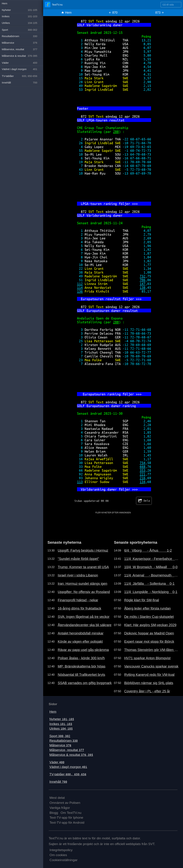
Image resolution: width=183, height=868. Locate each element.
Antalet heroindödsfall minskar (81, 633)
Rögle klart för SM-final (141, 600)
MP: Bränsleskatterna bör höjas (81, 666)
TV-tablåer (68, 774)
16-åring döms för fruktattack (79, 608)
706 (143, 280)
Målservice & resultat (71, 755)
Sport (60, 736)
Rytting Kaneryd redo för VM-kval (149, 675)
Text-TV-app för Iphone (66, 818)
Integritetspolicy (61, 850)
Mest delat (57, 798)
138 (143, 287)
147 (143, 284)
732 (143, 276)
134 (143, 482)
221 (143, 474)
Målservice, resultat (67, 750)
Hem (66, 13)
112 (80, 284)
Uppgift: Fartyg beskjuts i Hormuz (83, 550)
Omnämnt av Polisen (65, 803)
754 (143, 463)
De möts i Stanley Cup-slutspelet (149, 617)
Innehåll (58, 782)
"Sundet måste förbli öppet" (78, 559)
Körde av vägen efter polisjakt (80, 642)
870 (113, 13)
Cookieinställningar (64, 860)
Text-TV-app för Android (67, 823)
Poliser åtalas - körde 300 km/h (81, 658)
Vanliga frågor (60, 808)
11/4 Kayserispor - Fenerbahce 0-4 (151, 559)
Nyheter (62, 719)
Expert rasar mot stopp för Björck (149, 642)
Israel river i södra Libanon (78, 575)
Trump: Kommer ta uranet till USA (83, 567)
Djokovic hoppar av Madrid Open (149, 633)
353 (143, 470)
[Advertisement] (113, 522)
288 (116, 132)
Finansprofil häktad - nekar (78, 600)
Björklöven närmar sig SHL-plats (149, 683)
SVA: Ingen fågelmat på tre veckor (84, 617)
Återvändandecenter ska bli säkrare (85, 625)
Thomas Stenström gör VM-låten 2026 (151, 650)
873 (160, 13)
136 (80, 291)
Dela (144, 501)
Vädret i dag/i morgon (68, 767)
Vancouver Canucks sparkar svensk (151, 666)
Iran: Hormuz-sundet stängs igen (82, 584)
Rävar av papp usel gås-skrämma (83, 650)
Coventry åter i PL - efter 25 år (147, 691)
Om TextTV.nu (71, 813)
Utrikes (61, 729)
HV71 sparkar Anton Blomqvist (147, 658)
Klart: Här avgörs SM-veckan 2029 (150, 625)
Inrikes (61, 724)
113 (80, 482)
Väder (57, 762)
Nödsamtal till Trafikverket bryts (81, 675)
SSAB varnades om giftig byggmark (85, 683)
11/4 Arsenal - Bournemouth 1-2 (151, 575)
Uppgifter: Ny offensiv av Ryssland (84, 592)
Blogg (54, 813)
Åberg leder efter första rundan (147, 608)
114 (80, 287)
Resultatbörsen (64, 741)
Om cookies (58, 855)
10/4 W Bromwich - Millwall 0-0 (151, 567)
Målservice (60, 745)
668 (143, 467)
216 (143, 478)
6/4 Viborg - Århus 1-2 (148, 550)
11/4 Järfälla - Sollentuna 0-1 (149, 584)
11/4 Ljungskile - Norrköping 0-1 (151, 592)
